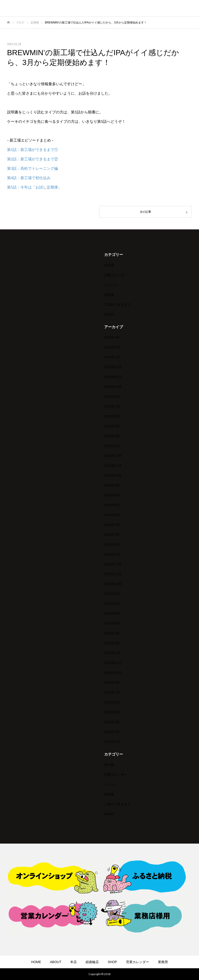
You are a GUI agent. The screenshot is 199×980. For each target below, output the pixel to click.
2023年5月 (112, 613)
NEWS (109, 314)
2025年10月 (113, 387)
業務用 (163, 962)
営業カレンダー (116, 275)
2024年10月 (113, 475)
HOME (36, 962)
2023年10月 (113, 584)
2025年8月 (112, 397)
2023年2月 (112, 643)
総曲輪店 (92, 962)
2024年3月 (112, 535)
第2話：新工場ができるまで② (33, 159)
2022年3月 (112, 722)
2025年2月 (112, 446)
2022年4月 (112, 712)
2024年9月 (112, 485)
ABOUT (56, 962)
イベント (111, 285)
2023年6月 (112, 604)
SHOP (112, 962)
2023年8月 (112, 594)
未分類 (109, 265)
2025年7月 (112, 406)
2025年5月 (112, 416)
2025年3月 (112, 436)
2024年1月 (112, 554)
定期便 (109, 295)
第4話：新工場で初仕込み (29, 178)
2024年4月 (112, 525)
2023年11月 (113, 574)
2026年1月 (112, 357)
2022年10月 (113, 673)
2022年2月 (112, 732)
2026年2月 (112, 347)
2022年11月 (113, 663)
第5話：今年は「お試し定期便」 (34, 187)
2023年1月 (112, 653)
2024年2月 (112, 544)
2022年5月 (112, 702)
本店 (73, 962)
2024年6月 (112, 505)
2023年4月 (112, 623)
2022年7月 (112, 692)
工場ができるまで (117, 305)
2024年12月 (113, 456)
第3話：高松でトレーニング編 (33, 168)
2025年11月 (113, 377)
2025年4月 (112, 426)
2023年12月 (113, 564)
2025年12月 (113, 367)
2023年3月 (112, 633)
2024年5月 (112, 515)
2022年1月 (112, 742)
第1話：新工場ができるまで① (33, 149)
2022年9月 (112, 683)
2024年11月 (113, 466)
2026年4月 (112, 337)
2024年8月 (112, 495)
